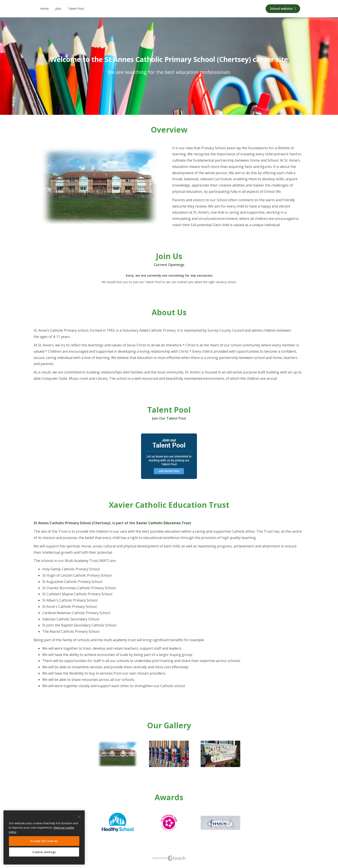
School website (283, 9)
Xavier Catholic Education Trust (164, 523)
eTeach (169, 858)
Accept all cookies (44, 841)
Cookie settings (44, 852)
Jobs (58, 9)
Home (44, 9)
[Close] (79, 817)
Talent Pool (76, 9)
